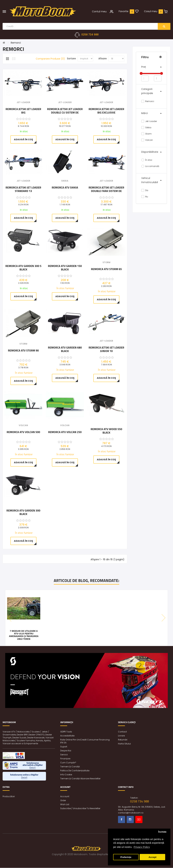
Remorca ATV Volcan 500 (23, 432)
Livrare (121, 736)
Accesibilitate (67, 736)
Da (145, 190)
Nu (145, 197)
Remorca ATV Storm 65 (106, 269)
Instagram (130, 820)
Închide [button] (162, 832)
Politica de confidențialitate (75, 771)
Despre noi (66, 751)
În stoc (147, 160)
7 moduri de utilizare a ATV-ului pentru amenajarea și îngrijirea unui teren (24, 635)
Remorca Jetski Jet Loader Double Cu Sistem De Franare (65, 111)
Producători (9, 797)
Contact (122, 732)
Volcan (147, 140)
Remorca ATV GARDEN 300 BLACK (23, 512)
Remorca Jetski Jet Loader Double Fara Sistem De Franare (106, 189)
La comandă (150, 166)
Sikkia (146, 127)
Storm (146, 134)
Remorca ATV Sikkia (65, 188)
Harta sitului (124, 744)
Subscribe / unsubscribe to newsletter (80, 809)
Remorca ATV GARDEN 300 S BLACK (23, 268)
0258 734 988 (90, 35)
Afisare (103, 59)
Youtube (139, 820)
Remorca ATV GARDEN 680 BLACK (65, 349)
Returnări (123, 740)
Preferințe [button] (126, 857)
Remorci (16, 43)
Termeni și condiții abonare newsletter (80, 779)
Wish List (65, 805)
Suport (64, 747)
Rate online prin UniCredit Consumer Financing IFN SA (85, 741)
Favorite (124, 11)
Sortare (71, 59)
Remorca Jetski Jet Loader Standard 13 (23, 189)
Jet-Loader (149, 121)
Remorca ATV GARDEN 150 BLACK (65, 268)
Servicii (64, 755)
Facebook (122, 820)
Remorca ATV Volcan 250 (65, 432)
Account (65, 797)
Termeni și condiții (70, 767)
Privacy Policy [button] (142, 847)
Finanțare (65, 759)
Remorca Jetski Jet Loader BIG (23, 111)
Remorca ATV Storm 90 (23, 351)
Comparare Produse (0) (50, 59)
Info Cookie (66, 775)
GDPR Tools (66, 732)
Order (63, 801)
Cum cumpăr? (68, 763)
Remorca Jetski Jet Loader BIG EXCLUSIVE (106, 111)
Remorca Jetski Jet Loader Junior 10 (106, 349)
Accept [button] (152, 857)
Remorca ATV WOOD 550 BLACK (106, 431)
